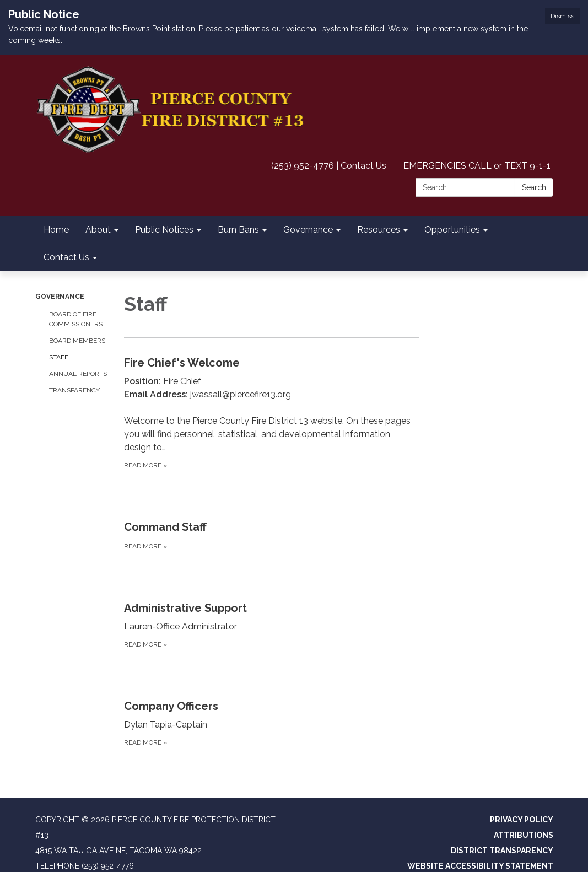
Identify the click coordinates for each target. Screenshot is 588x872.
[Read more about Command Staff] (272, 535)
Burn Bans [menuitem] (238, 230)
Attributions (524, 835)
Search (534, 187)
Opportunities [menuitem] (452, 230)
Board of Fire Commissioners (76, 319)
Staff (59, 357)
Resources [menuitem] (379, 230)
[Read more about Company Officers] (272, 723)
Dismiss (562, 16)
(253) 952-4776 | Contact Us (329, 166)
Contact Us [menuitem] (66, 257)
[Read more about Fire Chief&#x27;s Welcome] (272, 413)
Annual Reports (78, 374)
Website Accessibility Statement (480, 866)
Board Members (77, 341)
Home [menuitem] (56, 230)
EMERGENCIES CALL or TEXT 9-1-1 (477, 166)
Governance (60, 297)
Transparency (74, 390)
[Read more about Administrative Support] (272, 625)
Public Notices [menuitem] (164, 230)
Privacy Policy (522, 820)
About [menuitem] (98, 230)
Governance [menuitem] (308, 230)
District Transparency (502, 851)
